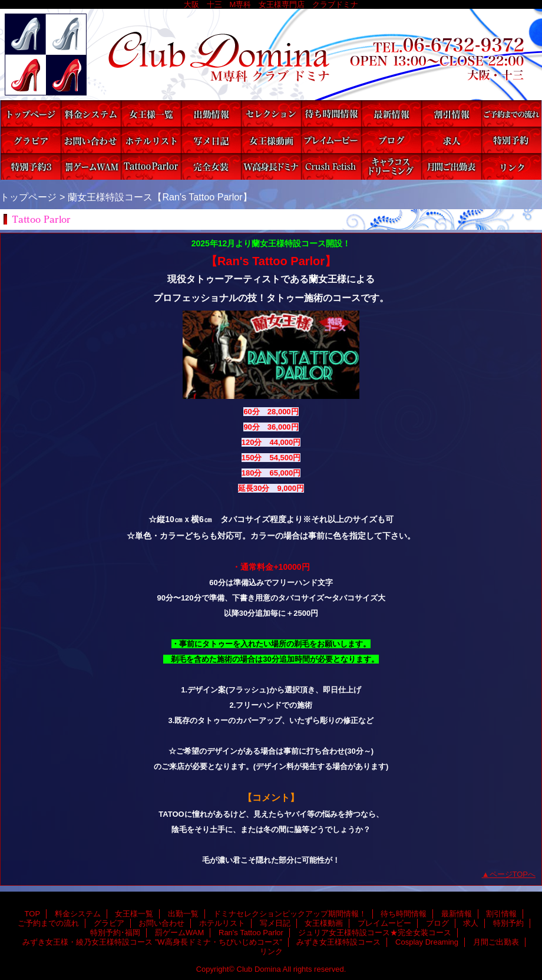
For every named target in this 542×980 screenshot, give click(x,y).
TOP (31, 113)
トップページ (28, 197)
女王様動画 (271, 140)
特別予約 (511, 140)
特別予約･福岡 (31, 166)
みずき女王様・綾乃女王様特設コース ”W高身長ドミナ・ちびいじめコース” (271, 166)
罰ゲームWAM (91, 166)
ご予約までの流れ (511, 113)
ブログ (391, 140)
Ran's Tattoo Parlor (151, 166)
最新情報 (391, 113)
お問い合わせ (91, 140)
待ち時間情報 (331, 113)
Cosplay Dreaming (391, 166)
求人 (451, 140)
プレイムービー (331, 140)
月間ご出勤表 (451, 166)
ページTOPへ (513, 874)
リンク (511, 166)
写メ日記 (211, 140)
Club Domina (271, 55)
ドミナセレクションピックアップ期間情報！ (271, 113)
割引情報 (451, 113)
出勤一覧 (211, 113)
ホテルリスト (151, 140)
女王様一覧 (151, 113)
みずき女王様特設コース (331, 166)
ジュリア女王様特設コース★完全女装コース (211, 166)
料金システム (91, 113)
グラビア (31, 140)
